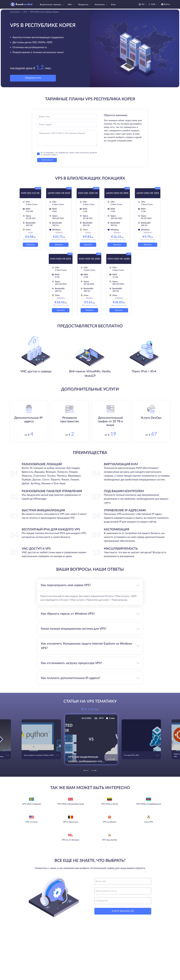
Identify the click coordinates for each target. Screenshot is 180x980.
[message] (123, 901)
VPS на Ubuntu (110, 822)
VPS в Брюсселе (71, 822)
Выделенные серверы (52, 5)
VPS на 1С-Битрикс (70, 840)
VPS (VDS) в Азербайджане (149, 804)
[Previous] (86, 770)
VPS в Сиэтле (31, 822)
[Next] (94, 770)
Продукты (85, 5)
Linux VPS (149, 822)
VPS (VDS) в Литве (110, 804)
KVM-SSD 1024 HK (88, 193)
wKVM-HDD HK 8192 (59, 193)
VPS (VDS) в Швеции (32, 804)
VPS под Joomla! (109, 840)
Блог (114, 5)
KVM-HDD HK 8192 (61, 259)
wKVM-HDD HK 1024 (148, 193)
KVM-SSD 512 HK (30, 193)
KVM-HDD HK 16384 (119, 259)
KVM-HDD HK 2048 (89, 259)
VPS (71, 5)
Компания (101, 5)
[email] (123, 891)
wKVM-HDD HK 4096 (117, 193)
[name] (123, 881)
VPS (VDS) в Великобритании (71, 804)
